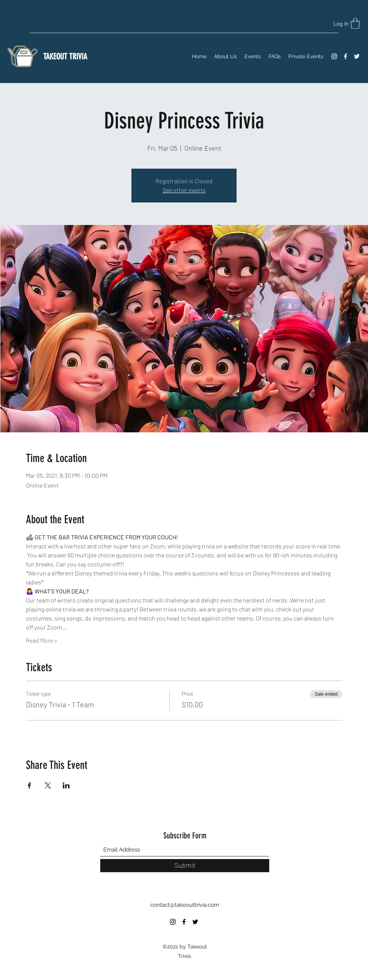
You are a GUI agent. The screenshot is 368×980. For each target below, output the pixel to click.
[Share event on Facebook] (29, 785)
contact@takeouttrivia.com (185, 905)
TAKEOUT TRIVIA (65, 57)
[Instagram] (334, 56)
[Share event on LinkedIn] (66, 785)
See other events (184, 190)
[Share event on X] (48, 785)
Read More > (41, 640)
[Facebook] (345, 56)
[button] (355, 23)
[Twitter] (357, 56)
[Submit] (185, 866)
